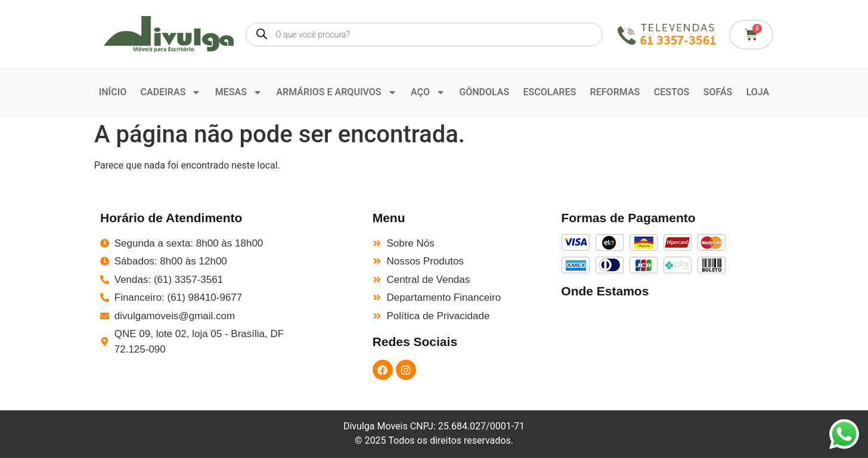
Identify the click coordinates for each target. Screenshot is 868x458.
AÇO (428, 92)
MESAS (239, 92)
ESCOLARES (550, 92)
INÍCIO (113, 92)
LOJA (758, 92)
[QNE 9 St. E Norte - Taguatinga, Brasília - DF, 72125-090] (664, 343)
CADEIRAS (171, 92)
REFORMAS (615, 92)
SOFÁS (718, 92)
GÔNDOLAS (484, 92)
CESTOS (672, 92)
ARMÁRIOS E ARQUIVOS (336, 92)
